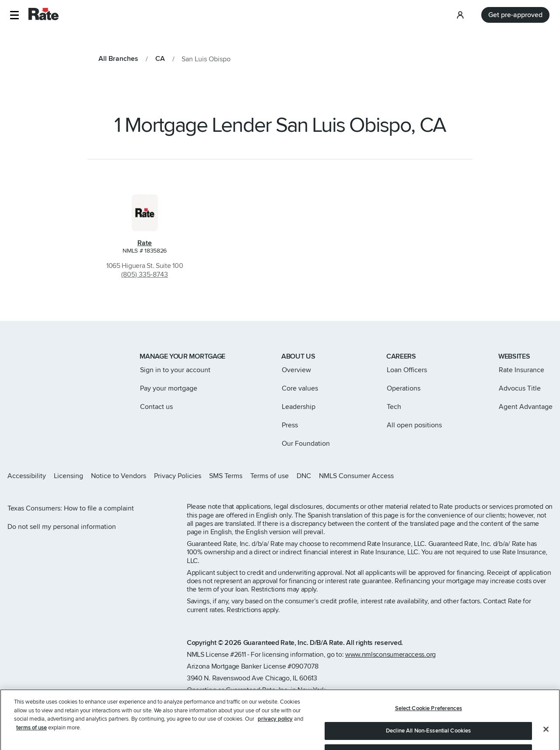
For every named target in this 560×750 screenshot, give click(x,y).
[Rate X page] (507, 476)
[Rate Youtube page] (549, 476)
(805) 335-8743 (145, 275)
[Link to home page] (19, 357)
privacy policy (275, 729)
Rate (145, 243)
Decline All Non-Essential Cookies (428, 740)
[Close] (546, 739)
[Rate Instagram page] (493, 476)
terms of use (31, 737)
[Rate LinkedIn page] (535, 476)
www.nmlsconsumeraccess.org (390, 655)
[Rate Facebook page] (521, 476)
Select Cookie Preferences (429, 718)
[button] (14, 15)
